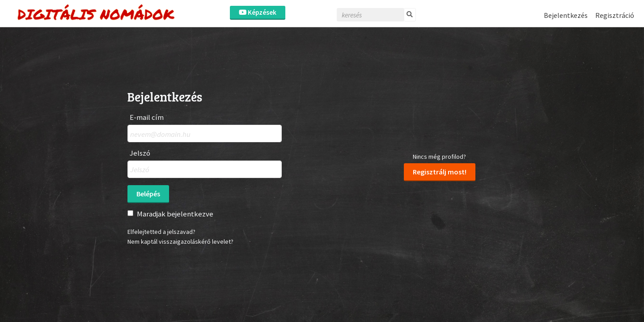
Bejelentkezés (566, 15)
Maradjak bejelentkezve (175, 214)
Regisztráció (615, 15)
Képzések (258, 12)
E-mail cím (147, 117)
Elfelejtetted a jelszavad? (161, 232)
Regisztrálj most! (440, 172)
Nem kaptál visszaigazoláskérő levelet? (180, 241)
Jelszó (140, 153)
